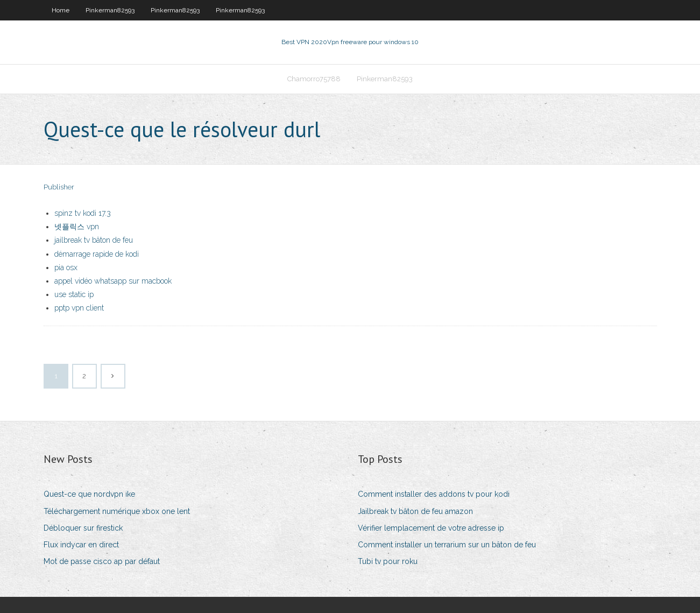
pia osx (66, 267)
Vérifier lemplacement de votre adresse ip (431, 528)
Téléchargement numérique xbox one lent (117, 511)
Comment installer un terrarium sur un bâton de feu (447, 545)
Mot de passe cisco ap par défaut (102, 561)
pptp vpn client (79, 308)
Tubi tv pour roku (388, 561)
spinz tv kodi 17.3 (83, 213)
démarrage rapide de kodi (97, 254)
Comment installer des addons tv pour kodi (434, 494)
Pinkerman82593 (110, 10)
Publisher (59, 187)
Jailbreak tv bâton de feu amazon (415, 511)
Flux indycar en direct (81, 545)
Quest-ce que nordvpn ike (89, 494)
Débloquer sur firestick (83, 528)
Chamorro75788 (314, 79)
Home (61, 10)
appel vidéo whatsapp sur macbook (113, 281)
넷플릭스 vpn (77, 227)
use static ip (74, 294)
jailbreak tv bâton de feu (94, 240)
